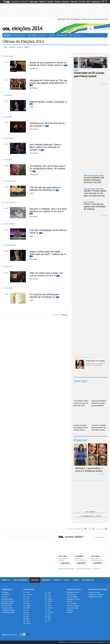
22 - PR (26, 617)
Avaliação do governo (95, 597)
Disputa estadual (19, 35)
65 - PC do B (27, 595)
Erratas (91, 529)
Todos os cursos (100, 537)
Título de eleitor (72, 595)
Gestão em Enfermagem (84, 569)
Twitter (24, 635)
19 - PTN (48, 619)
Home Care (97, 569)
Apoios (52, 35)
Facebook (21, 635)
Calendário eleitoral (73, 592)
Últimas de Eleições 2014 (23, 41)
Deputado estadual (8, 601)
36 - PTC (48, 617)
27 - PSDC (49, 601)
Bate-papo (34, 2)
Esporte (50, 2)
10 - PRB (26, 619)
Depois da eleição (73, 608)
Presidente (5, 592)
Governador (6, 595)
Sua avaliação (62, 35)
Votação (69, 601)
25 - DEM (26, 592)
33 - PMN (26, 608)
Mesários (70, 612)
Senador (4, 597)
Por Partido (29, 589)
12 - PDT (26, 601)
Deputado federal (7, 599)
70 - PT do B (49, 612)
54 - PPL (26, 612)
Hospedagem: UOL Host (103, 642)
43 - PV (47, 621)
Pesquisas (43, 35)
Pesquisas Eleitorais (98, 589)
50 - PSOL (48, 606)
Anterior (57, 315)
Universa (66, 2)
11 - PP (26, 610)
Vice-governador (7, 608)
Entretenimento (21, 580)
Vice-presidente (7, 606)
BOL (88, 2)
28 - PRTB (27, 623)
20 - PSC (48, 595)
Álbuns (20, 47)
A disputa (70, 610)
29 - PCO (26, 599)
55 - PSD (48, 597)
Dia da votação (72, 603)
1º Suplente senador (8, 610)
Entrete (58, 2)
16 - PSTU (48, 608)
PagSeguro (96, 2)
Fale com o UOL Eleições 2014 (76, 529)
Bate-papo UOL (88, 580)
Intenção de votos (94, 592)
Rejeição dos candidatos (96, 595)
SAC (27, 2)
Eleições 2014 (27, 28)
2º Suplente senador (8, 612)
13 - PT (47, 610)
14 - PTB (48, 615)
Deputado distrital (7, 603)
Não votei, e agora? (73, 606)
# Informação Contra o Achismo (94, 19)
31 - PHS (26, 603)
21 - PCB (26, 597)
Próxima (64, 315)
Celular (28, 635)
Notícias (43, 2)
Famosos (74, 2)
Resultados (33, 35)
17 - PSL (48, 603)
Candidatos (7, 589)
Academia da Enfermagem (66, 569)
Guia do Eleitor (74, 589)
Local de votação (72, 597)
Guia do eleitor (75, 35)
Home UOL (6, 580)
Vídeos (27, 47)
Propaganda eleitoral (73, 599)
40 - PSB (48, 592)
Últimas (7, 35)
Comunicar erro (101, 529)
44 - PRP (26, 621)
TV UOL (82, 2)
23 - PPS (26, 615)
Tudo (5, 47)
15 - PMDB (27, 606)
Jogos (76, 580)
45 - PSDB (48, 599)
